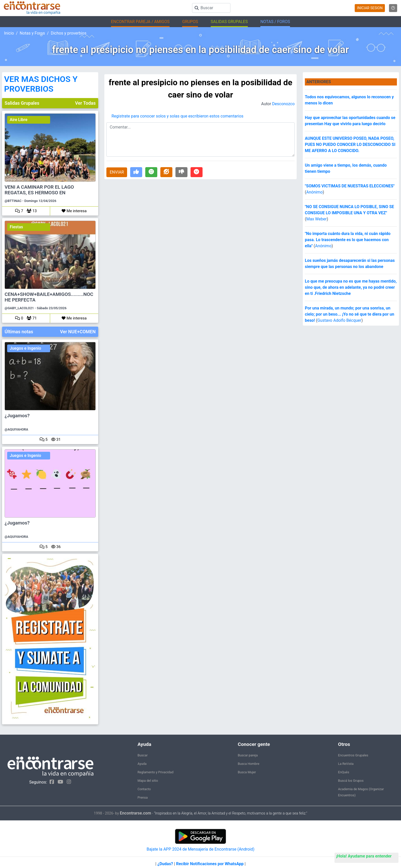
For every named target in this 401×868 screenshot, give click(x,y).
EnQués (344, 772)
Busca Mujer (247, 772)
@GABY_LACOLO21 (19, 308)
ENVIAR (117, 172)
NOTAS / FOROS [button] (275, 22)
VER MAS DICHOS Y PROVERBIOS (41, 84)
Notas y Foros (32, 33)
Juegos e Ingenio (25, 348)
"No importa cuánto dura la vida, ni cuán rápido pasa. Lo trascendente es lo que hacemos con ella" (348, 240)
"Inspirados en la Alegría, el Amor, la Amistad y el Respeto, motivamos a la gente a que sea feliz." (231, 813)
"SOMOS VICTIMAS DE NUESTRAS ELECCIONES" (350, 186)
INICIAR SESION (370, 8)
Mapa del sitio (148, 781)
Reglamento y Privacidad (156, 772)
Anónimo (314, 192)
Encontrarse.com (136, 813)
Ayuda (142, 764)
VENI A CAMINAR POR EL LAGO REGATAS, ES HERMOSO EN (39, 190)
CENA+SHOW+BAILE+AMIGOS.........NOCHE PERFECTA (49, 297)
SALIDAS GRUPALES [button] (229, 22)
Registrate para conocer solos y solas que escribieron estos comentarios (177, 116)
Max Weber (316, 219)
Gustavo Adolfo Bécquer (339, 320)
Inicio (9, 33)
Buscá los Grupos (351, 781)
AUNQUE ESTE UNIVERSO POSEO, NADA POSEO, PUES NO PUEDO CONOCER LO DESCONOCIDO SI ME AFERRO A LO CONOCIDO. (350, 144)
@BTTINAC (13, 201)
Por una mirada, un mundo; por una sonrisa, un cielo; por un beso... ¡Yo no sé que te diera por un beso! (349, 314)
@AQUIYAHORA (16, 429)
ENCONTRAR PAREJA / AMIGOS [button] (140, 22)
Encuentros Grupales (353, 755)
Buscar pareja (248, 755)
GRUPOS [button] (190, 22)
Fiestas (16, 227)
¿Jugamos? (17, 416)
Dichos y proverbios (69, 33)
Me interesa (74, 211)
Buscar (143, 755)
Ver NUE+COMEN (78, 332)
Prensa (143, 797)
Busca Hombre (249, 764)
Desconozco (283, 104)
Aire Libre (19, 120)
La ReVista (346, 764)
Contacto (144, 789)
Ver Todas (85, 103)
